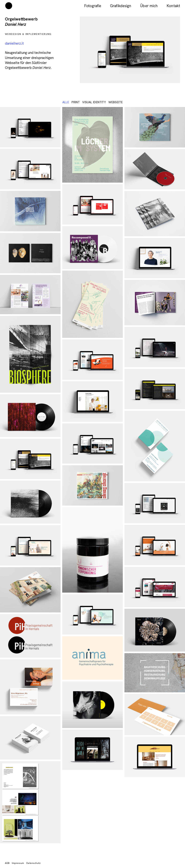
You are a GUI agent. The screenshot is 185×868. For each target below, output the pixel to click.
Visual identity (94, 102)
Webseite (116, 102)
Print (76, 102)
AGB (7, 863)
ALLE (66, 102)
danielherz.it (14, 43)
